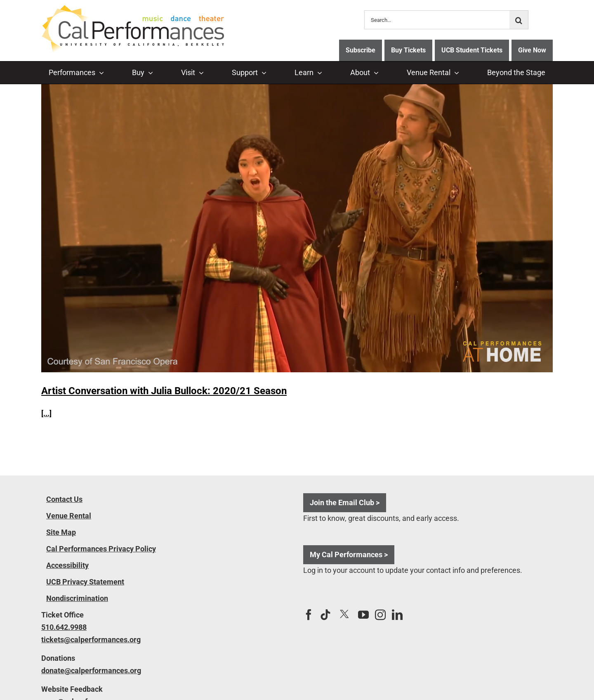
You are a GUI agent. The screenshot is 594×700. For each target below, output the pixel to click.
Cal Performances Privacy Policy (101, 549)
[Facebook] (309, 615)
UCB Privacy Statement (85, 582)
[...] (46, 413)
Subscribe (361, 50)
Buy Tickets (408, 50)
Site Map (61, 532)
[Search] (519, 20)
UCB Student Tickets (472, 50)
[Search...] (437, 20)
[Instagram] (380, 615)
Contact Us (64, 499)
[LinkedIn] (397, 615)
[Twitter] (344, 614)
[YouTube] (363, 615)
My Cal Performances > (349, 555)
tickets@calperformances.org (91, 640)
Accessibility (67, 565)
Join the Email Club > (345, 503)
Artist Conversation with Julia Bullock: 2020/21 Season (164, 391)
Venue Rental (69, 516)
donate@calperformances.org (91, 670)
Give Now (532, 50)
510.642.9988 (64, 627)
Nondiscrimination (77, 598)
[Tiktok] (325, 615)
